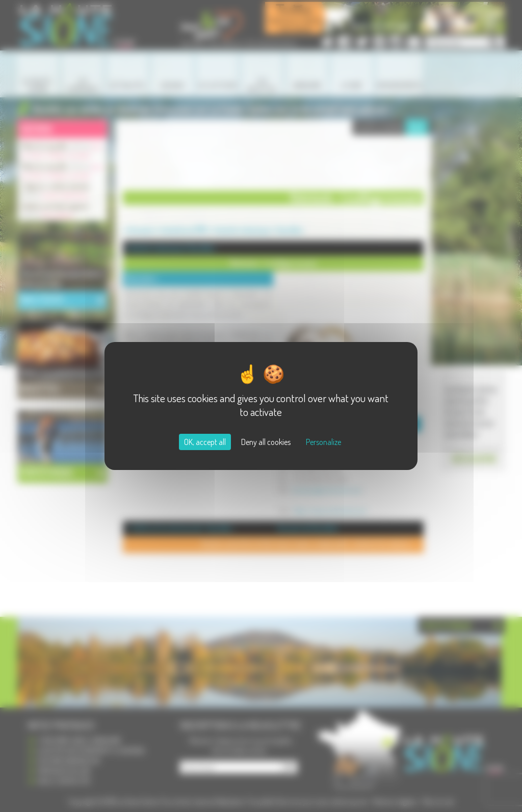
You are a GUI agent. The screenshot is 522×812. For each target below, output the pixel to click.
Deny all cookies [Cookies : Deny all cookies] (266, 442)
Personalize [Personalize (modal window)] (323, 442)
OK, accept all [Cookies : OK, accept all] (205, 442)
